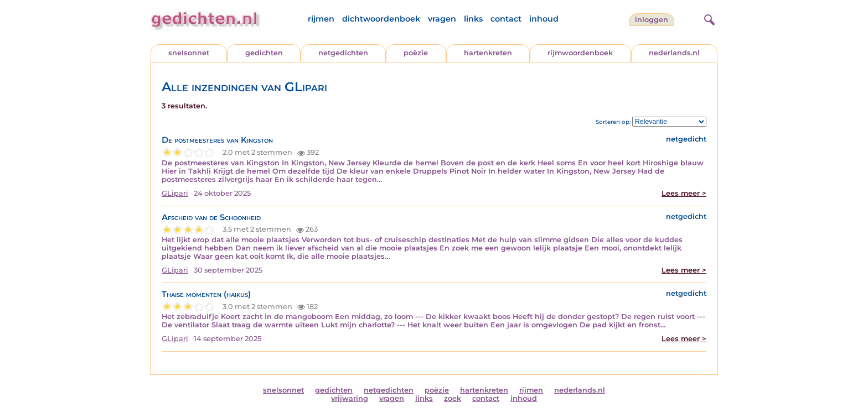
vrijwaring (350, 398)
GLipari (175, 193)
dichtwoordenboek (381, 19)
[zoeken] (708, 18)
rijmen (321, 19)
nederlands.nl (674, 53)
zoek (453, 398)
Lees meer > (684, 193)
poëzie (416, 53)
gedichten (264, 53)
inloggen (652, 20)
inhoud (544, 19)
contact (506, 19)
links (473, 19)
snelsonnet (189, 53)
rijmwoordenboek (580, 53)
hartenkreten (488, 53)
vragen (442, 19)
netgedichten (343, 53)
